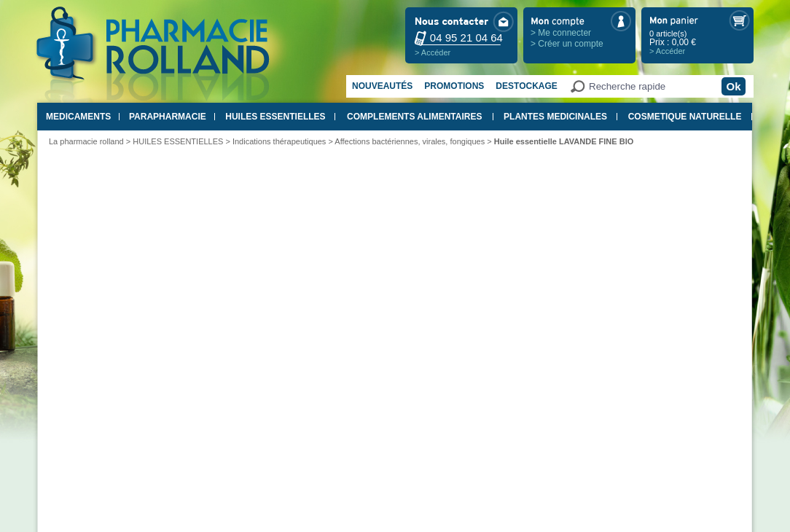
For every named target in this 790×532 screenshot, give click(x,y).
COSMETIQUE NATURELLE (685, 117)
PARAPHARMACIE (168, 117)
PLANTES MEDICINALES (555, 117)
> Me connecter (561, 33)
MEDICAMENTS (78, 117)
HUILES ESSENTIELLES (275, 117)
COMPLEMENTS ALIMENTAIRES (414, 117)
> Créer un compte (567, 44)
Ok (733, 86)
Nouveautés (382, 86)
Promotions (454, 86)
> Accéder (433, 52)
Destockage (526, 86)
